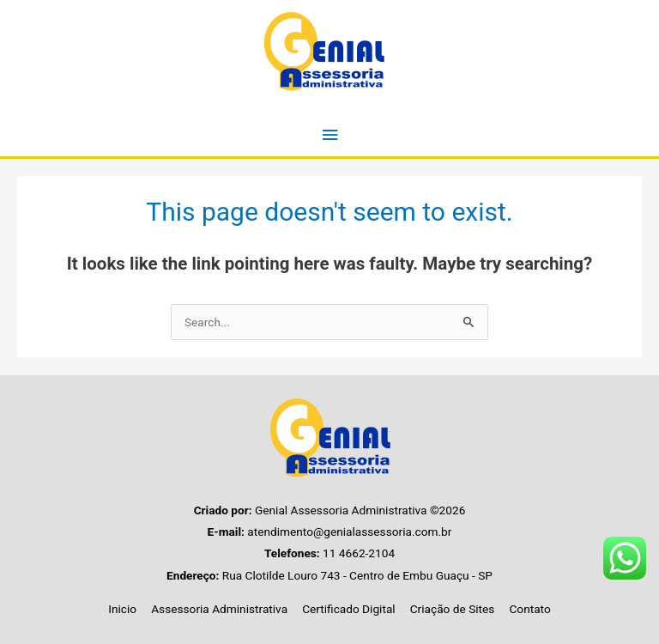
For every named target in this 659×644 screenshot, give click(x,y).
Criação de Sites (453, 609)
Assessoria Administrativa (219, 609)
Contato (529, 609)
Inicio (122, 609)
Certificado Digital (349, 609)
